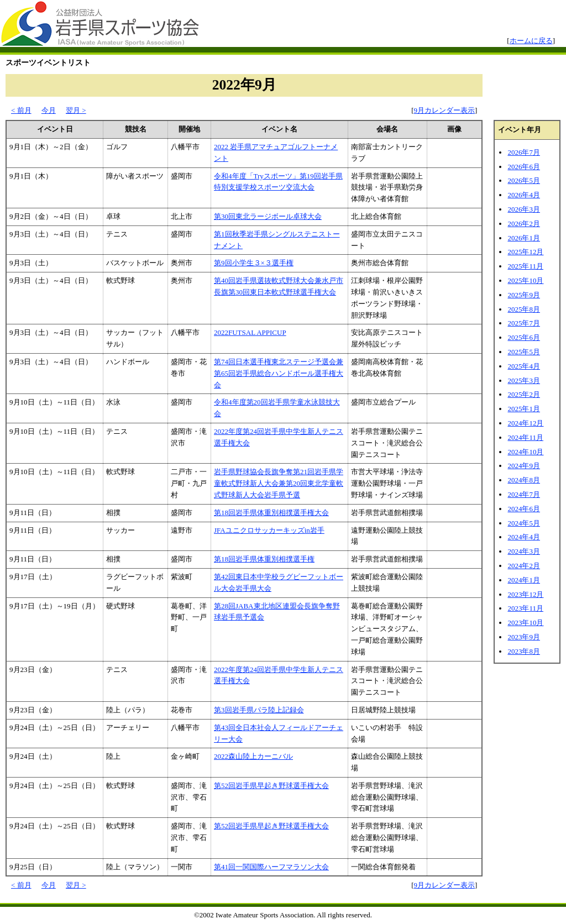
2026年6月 (524, 167)
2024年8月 (524, 480)
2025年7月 (524, 323)
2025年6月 (524, 337)
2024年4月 (524, 537)
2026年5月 (524, 180)
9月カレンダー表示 (445, 110)
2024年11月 (525, 437)
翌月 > (76, 110)
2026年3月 (524, 209)
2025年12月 (525, 252)
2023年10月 (525, 623)
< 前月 (21, 110)
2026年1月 (524, 238)
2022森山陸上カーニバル (253, 756)
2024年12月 (525, 423)
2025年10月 (525, 280)
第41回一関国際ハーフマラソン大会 (271, 867)
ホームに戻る (531, 41)
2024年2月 (524, 566)
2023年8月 (524, 651)
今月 (49, 110)
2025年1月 (524, 409)
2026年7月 (524, 152)
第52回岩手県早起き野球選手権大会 (271, 786)
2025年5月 (524, 352)
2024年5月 (524, 523)
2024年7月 (524, 494)
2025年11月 (525, 266)
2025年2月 (524, 394)
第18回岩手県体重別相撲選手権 (264, 559)
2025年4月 (524, 366)
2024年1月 (524, 580)
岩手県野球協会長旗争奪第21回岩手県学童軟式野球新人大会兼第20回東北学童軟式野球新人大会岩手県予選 (279, 483)
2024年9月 (524, 466)
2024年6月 (524, 509)
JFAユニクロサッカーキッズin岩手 (269, 530)
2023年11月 (525, 608)
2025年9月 (524, 295)
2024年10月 (525, 452)
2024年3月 (524, 551)
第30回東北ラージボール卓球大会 (268, 216)
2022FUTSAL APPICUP (250, 332)
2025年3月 (524, 380)
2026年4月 (524, 195)
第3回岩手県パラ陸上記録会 (259, 710)
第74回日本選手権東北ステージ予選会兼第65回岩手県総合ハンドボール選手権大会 (279, 373)
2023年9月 (524, 637)
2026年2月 (524, 224)
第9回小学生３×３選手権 (254, 263)
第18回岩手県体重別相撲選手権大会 (271, 513)
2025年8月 (524, 309)
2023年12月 (525, 594)
